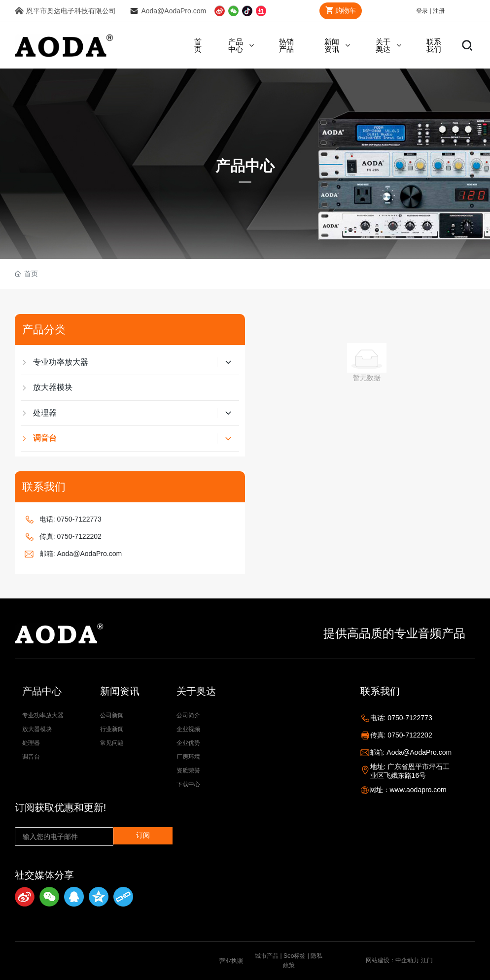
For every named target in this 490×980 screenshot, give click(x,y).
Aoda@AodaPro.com (174, 11)
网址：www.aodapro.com (408, 790)
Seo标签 (295, 956)
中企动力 (407, 960)
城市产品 (267, 956)
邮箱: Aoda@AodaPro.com (81, 554)
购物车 (339, 10)
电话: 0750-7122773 (70, 519)
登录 (423, 11)
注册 (439, 11)
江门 (427, 960)
